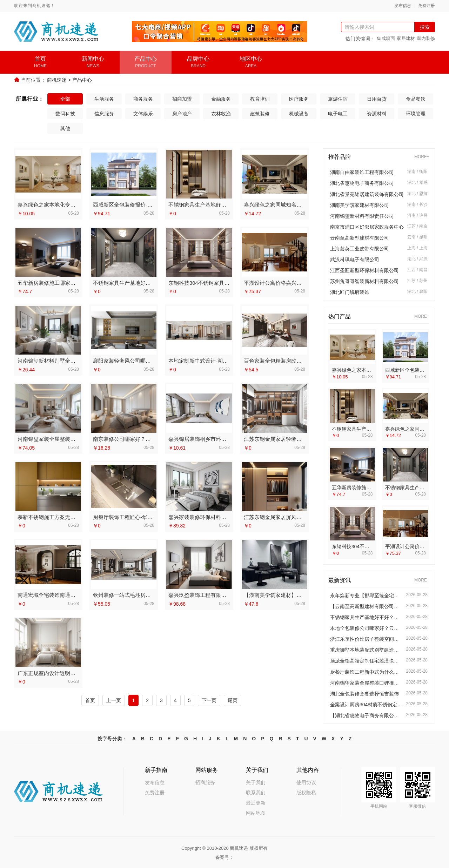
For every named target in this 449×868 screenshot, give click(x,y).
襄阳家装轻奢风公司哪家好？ (127, 360)
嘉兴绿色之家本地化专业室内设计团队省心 (68, 205)
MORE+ (422, 157)
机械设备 (299, 114)
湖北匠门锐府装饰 (350, 292)
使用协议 (306, 781)
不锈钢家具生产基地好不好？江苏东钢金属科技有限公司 (366, 616)
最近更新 (256, 802)
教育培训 (260, 99)
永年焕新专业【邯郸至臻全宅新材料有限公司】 (366, 594)
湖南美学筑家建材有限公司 (360, 205)
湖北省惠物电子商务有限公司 (362, 183)
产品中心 (82, 80)
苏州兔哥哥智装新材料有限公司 (364, 281)
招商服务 (205, 781)
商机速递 (57, 80)
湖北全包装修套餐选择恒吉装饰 (364, 693)
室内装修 (426, 39)
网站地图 (256, 812)
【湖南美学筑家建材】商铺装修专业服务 (291, 594)
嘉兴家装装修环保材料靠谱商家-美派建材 (217, 516)
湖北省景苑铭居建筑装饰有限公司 (367, 194)
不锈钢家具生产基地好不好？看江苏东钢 (216, 205)
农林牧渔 (221, 114)
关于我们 (256, 781)
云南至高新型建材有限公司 (360, 238)
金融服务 (221, 99)
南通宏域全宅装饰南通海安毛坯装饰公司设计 (70, 594)
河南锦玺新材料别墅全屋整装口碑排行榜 (65, 360)
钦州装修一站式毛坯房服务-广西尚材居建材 (144, 594)
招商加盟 (182, 99)
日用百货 (377, 99)
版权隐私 (306, 792)
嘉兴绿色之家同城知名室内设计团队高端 (291, 205)
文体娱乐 (143, 114)
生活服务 (104, 99)
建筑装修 (260, 114)
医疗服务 (299, 99)
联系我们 (256, 792)
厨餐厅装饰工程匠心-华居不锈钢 (131, 516)
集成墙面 (386, 39)
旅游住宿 (338, 99)
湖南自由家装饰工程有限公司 (362, 172)
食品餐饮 (416, 99)
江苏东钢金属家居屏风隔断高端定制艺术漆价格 (299, 516)
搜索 (425, 27)
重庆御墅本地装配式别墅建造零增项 (366, 649)
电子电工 (338, 114)
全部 (65, 99)
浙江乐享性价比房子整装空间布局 (366, 638)
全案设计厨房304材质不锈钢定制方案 (366, 704)
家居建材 (406, 39)
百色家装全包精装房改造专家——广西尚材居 (296, 360)
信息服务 (104, 114)
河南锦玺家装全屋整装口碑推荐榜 (57, 438)
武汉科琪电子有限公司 (355, 260)
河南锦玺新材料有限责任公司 (362, 216)
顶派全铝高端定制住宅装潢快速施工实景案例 (366, 660)
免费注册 (427, 6)
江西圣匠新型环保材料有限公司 (364, 270)
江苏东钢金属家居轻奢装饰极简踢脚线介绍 (294, 438)
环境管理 (416, 114)
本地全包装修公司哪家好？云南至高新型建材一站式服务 (366, 627)
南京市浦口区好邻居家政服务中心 (367, 227)
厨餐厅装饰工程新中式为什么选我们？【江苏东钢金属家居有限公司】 (366, 671)
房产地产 (182, 114)
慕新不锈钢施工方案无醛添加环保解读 (62, 516)
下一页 (209, 699)
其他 (65, 128)
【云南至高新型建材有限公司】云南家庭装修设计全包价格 (366, 605)
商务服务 (143, 99)
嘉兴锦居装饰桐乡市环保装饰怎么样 (210, 438)
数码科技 (65, 114)
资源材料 (377, 114)
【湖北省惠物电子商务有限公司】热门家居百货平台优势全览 (366, 714)
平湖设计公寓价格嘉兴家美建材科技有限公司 (296, 282)
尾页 (233, 699)
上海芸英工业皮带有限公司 (360, 249)
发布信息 (403, 6)
